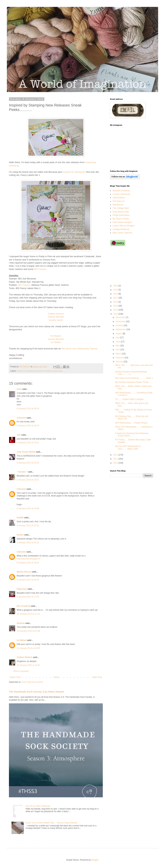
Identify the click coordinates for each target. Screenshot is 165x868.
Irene (19, 389)
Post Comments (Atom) (32, 682)
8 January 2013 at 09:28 (28, 409)
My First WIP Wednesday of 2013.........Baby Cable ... (128, 447)
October (120, 325)
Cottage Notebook (121, 229)
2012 (116, 455)
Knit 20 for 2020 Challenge (38, 806)
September (121, 329)
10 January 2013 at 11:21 (28, 614)
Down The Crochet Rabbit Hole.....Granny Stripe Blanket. (52, 823)
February (120, 358)
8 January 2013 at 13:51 (28, 480)
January (120, 362)
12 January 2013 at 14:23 (28, 665)
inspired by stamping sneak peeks (49, 371)
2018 (116, 294)
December (121, 317)
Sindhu (20, 535)
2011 (116, 459)
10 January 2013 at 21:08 (28, 631)
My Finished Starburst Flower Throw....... (134, 382)
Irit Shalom (56, 336)
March (119, 354)
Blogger (95, 860)
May (118, 346)
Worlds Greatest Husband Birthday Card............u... (131, 373)
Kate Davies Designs (122, 222)
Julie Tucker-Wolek (26, 452)
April (118, 350)
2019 (116, 290)
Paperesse (22, 589)
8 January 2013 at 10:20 (28, 426)
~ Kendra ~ (22, 472)
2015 (116, 306)
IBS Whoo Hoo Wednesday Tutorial (79, 349)
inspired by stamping (25, 371)
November (121, 322)
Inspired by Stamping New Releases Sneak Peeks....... (132, 435)
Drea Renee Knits (121, 212)
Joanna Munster (56, 317)
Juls (19, 435)
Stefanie (21, 623)
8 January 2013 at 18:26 (28, 563)
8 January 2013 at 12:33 (28, 463)
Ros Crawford (23, 606)
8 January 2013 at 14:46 (28, 508)
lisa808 (20, 518)
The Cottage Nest (121, 208)
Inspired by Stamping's (74, 172)
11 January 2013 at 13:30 (28, 648)
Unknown (21, 418)
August (119, 334)
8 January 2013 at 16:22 (28, 543)
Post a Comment (21, 671)
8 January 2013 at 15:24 (28, 526)
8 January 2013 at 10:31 (28, 443)
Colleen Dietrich (56, 314)
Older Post (97, 677)
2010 (116, 463)
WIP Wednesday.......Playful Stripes (131, 423)
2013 (116, 314)
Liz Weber (56, 342)
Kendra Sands (56, 320)
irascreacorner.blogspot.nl (28, 559)
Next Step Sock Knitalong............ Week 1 (134, 378)
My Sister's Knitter (121, 219)
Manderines (118, 205)
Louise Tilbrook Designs (123, 226)
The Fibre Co (119, 201)
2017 (116, 298)
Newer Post (15, 677)
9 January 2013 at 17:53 (28, 597)
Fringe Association (121, 215)
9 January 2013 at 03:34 (28, 580)
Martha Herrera (24, 572)
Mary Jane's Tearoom (122, 233)
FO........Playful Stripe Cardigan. (130, 399)
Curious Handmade (121, 194)
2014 (116, 310)
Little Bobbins (119, 198)
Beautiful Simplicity (121, 191)
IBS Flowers (40, 269)
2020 (116, 286)
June (118, 342)
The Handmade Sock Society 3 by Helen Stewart (37, 692)
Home (56, 677)
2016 (116, 302)
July (118, 337)
